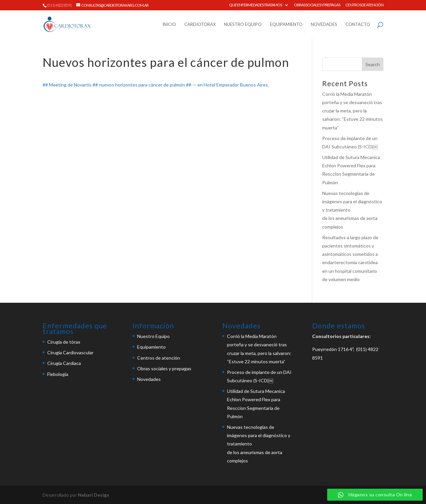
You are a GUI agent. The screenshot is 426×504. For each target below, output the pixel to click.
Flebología (58, 374)
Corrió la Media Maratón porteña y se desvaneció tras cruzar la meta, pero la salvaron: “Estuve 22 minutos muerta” (352, 111)
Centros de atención (364, 5)
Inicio (169, 24)
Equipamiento (286, 24)
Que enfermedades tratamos (255, 5)
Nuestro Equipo (243, 24)
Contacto (358, 24)
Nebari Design (94, 495)
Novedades (324, 24)
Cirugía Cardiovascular (70, 352)
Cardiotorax (200, 24)
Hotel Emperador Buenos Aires (236, 85)
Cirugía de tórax (64, 342)
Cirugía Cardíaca (64, 363)
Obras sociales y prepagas (317, 5)
